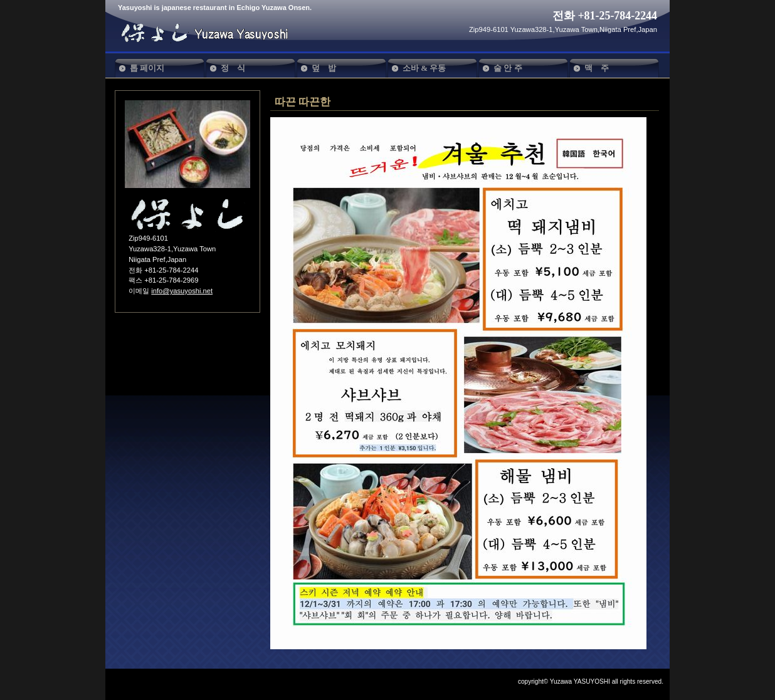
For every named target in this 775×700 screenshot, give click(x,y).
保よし (211, 33)
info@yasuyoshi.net (182, 291)
